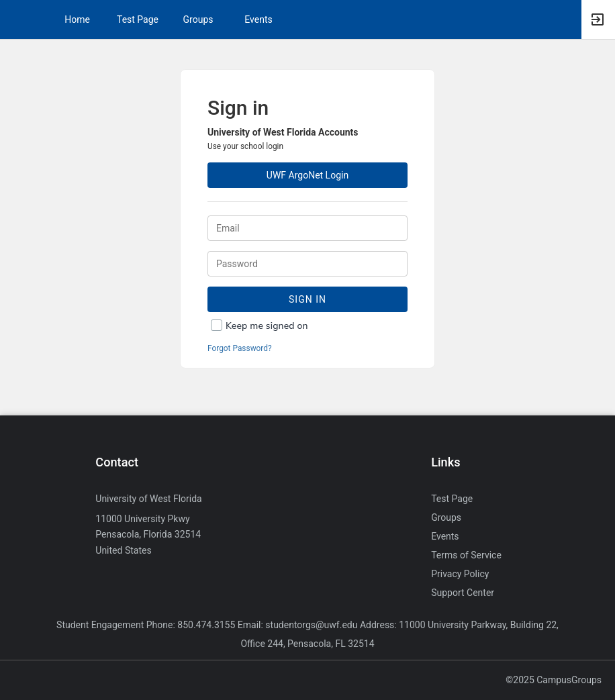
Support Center (463, 593)
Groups (198, 19)
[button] (17, 19)
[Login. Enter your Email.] (307, 228)
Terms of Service (466, 555)
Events (258, 19)
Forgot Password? (240, 348)
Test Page (138, 19)
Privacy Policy (460, 574)
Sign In (307, 299)
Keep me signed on (267, 326)
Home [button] (77, 19)
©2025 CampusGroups (554, 680)
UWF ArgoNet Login (307, 175)
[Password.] (307, 264)
